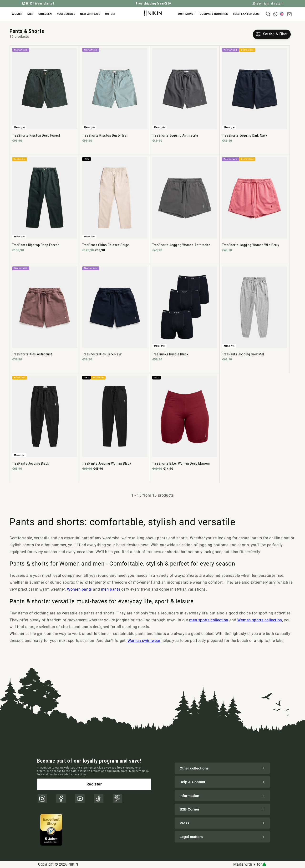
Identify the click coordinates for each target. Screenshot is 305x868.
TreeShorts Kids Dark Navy (102, 354)
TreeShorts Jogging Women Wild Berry (251, 245)
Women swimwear (144, 641)
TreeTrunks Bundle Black (170, 354)
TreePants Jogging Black (31, 463)
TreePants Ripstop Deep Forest (36, 245)
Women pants (79, 589)
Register (94, 784)
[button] (18, 14)
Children (45, 14)
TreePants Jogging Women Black (107, 463)
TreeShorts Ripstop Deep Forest (36, 135)
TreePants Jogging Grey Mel (243, 354)
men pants (111, 589)
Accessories (66, 14)
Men (30, 14)
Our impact (186, 14)
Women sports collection (260, 620)
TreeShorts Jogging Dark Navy (245, 135)
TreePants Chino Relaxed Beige (106, 245)
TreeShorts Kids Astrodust (32, 354)
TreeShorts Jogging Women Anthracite (181, 245)
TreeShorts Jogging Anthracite (175, 135)
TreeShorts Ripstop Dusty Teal (105, 135)
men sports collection (209, 620)
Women (17, 14)
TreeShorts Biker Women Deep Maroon (181, 463)
